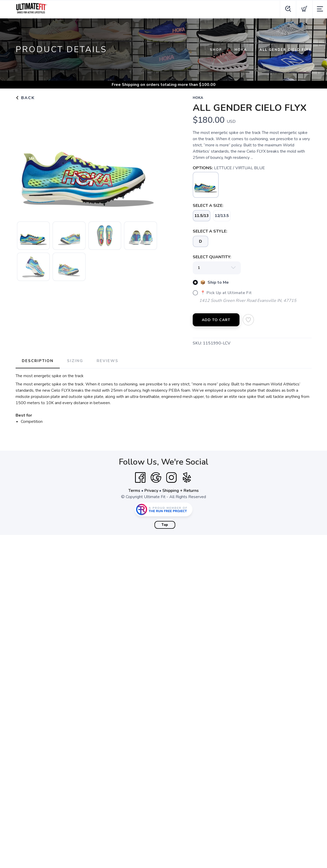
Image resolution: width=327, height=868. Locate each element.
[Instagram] (171, 478)
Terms (134, 491)
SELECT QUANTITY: (212, 257)
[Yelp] (187, 478)
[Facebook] (140, 478)
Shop (216, 50)
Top (165, 525)
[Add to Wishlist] (248, 320)
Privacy (151, 491)
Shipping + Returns (181, 491)
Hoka (241, 50)
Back (25, 98)
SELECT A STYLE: (210, 231)
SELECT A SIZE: (208, 206)
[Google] (156, 478)
